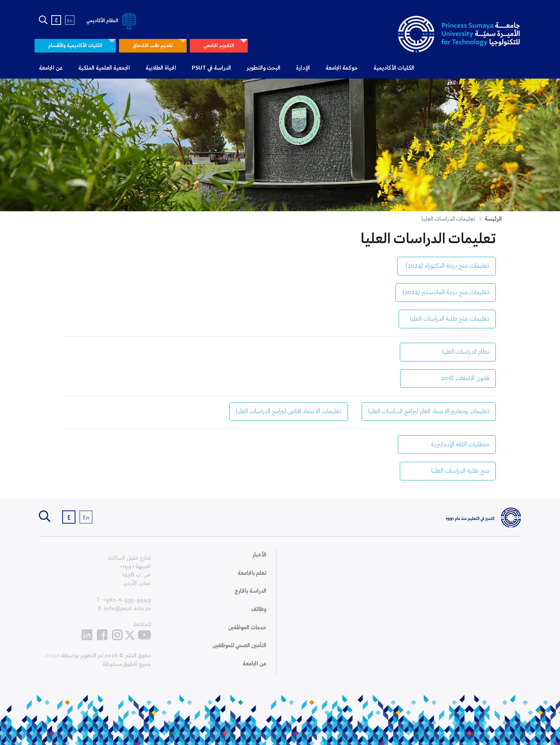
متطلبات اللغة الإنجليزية (447, 444)
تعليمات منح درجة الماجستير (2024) (446, 292)
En (70, 21)
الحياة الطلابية (161, 68)
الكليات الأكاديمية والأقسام (75, 46)
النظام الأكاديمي (113, 21)
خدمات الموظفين (247, 632)
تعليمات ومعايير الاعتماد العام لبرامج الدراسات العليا (429, 411)
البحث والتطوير (263, 68)
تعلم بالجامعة (252, 578)
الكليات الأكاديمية (394, 68)
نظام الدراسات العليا (448, 352)
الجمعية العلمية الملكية (104, 68)
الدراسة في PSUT (211, 68)
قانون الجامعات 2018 (448, 378)
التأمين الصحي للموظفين (239, 650)
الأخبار (259, 560)
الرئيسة (493, 219)
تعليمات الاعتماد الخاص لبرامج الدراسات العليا (289, 411)
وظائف (259, 614)
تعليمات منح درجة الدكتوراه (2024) (446, 266)
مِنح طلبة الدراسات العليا (448, 471)
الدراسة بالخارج (250, 596)
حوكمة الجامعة (342, 68)
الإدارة (303, 68)
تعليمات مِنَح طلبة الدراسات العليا (447, 319)
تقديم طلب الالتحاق (153, 46)
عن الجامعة (51, 68)
